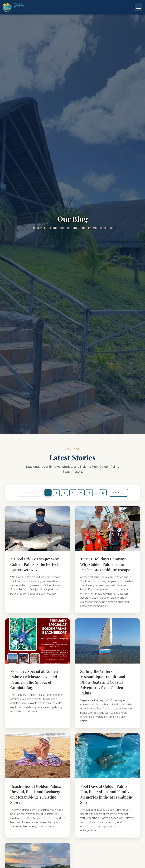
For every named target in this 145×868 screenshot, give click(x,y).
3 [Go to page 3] (64, 494)
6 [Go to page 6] (90, 494)
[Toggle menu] (139, 7)
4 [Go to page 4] (73, 494)
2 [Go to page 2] (56, 494)
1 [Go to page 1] (47, 494)
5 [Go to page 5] (81, 494)
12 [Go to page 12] (104, 494)
